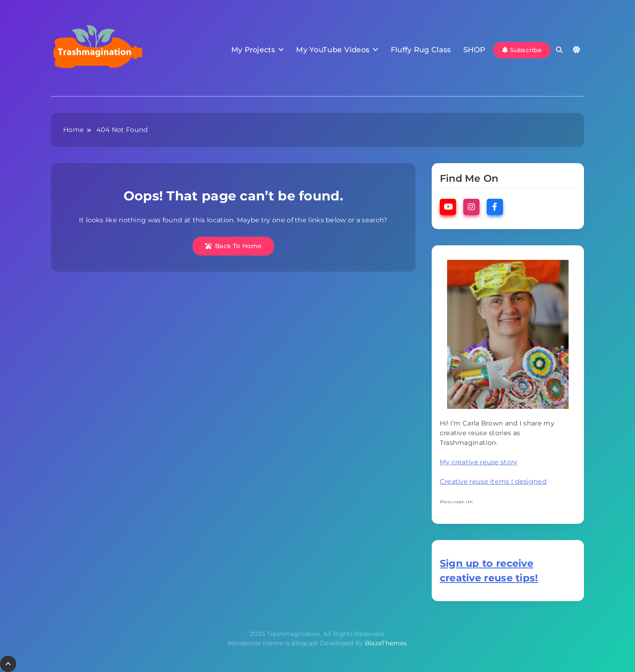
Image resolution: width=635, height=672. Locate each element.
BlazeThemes (386, 643)
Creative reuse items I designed (493, 482)
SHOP (474, 50)
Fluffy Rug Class (421, 50)
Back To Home (233, 246)
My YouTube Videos (333, 50)
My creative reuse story (479, 462)
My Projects (253, 50)
